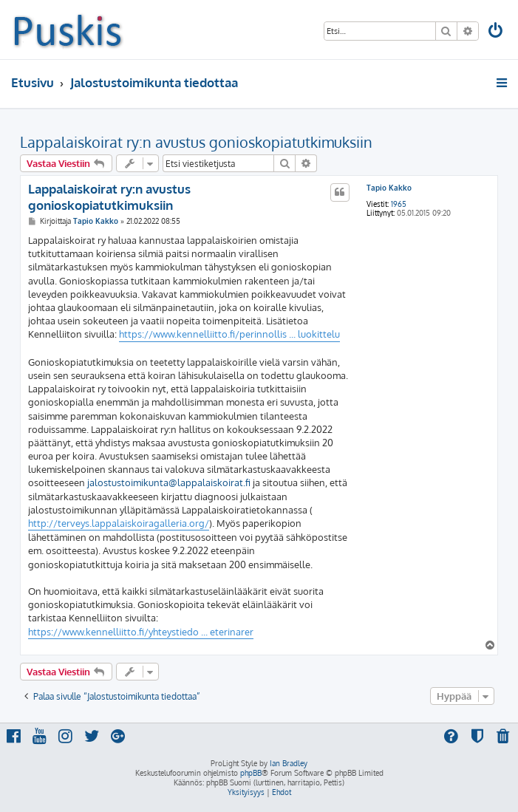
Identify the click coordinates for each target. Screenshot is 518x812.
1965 (399, 204)
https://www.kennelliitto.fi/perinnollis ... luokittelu (229, 334)
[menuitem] (497, 32)
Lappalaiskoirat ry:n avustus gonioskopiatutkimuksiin (196, 142)
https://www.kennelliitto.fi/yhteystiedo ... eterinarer (141, 632)
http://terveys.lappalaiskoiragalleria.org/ (119, 523)
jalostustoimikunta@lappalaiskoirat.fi (169, 482)
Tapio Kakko (389, 188)
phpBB (251, 773)
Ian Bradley (289, 763)
